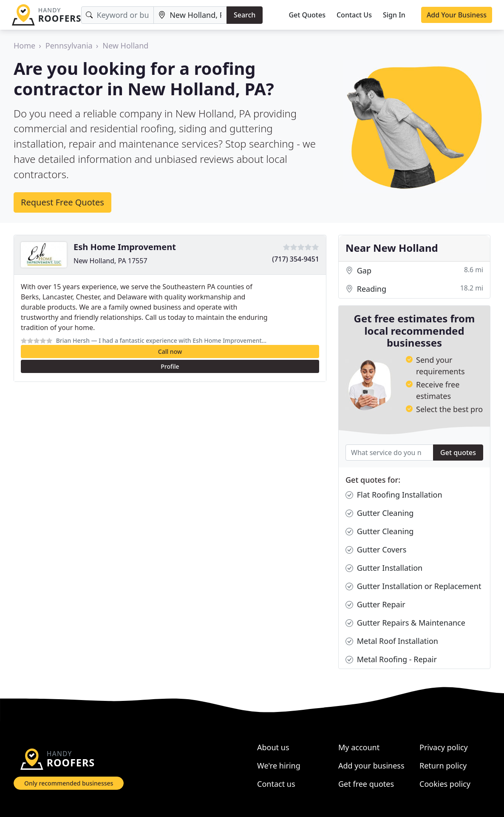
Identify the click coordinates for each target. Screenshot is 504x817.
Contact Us (354, 15)
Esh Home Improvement (125, 247)
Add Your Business (457, 15)
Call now (170, 352)
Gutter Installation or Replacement (413, 586)
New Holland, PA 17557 (110, 261)
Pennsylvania (69, 46)
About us (273, 747)
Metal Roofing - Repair (391, 659)
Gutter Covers (376, 550)
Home (24, 46)
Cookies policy (445, 784)
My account (359, 747)
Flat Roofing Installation (394, 495)
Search (245, 15)
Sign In (394, 15)
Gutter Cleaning (379, 513)
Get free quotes (366, 784)
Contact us (276, 784)
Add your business (371, 766)
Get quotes (458, 453)
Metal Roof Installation (392, 641)
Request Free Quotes (62, 202)
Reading (414, 289)
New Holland (125, 46)
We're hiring (279, 766)
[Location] (190, 15)
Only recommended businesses (69, 783)
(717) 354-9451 (296, 259)
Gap (414, 271)
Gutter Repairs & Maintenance (405, 623)
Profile (170, 366)
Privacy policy (444, 747)
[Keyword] (118, 15)
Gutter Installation (384, 568)
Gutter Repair (375, 605)
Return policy (443, 766)
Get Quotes (307, 15)
